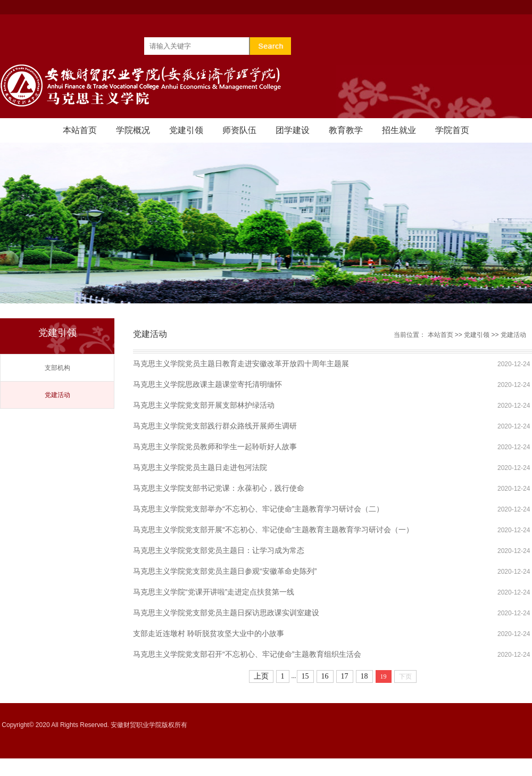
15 (305, 676)
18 (364, 676)
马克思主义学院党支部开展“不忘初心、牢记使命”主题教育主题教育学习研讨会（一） (273, 530)
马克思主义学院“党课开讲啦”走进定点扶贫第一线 (214, 592)
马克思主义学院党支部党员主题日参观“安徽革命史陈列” (225, 571)
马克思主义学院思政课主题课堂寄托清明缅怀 (207, 384)
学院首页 (452, 130)
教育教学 (346, 130)
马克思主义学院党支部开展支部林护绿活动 (204, 405)
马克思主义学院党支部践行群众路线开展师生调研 (215, 426)
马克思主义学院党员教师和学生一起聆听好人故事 (215, 447)
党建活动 (57, 395)
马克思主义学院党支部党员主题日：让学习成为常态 (219, 550)
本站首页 (80, 130)
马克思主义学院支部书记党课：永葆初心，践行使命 (219, 488)
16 (325, 676)
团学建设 (293, 130)
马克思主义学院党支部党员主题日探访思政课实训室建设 (226, 613)
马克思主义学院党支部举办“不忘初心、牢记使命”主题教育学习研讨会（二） (258, 509)
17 (345, 676)
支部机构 (57, 368)
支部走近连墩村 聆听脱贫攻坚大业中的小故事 (209, 633)
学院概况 (133, 130)
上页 (261, 676)
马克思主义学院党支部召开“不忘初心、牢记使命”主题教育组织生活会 (247, 654)
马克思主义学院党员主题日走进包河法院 (200, 467)
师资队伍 (239, 130)
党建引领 (186, 130)
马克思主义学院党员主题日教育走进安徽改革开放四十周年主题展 (241, 364)
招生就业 (399, 130)
